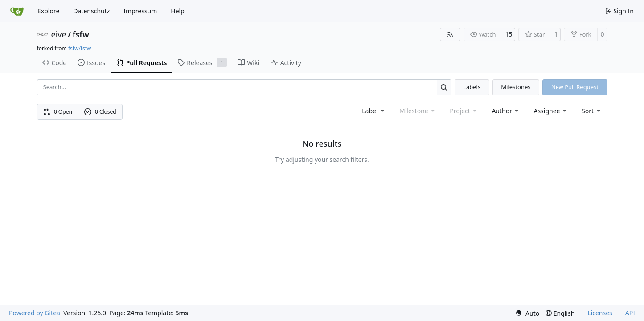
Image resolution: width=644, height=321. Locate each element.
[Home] (17, 11)
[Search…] (444, 87)
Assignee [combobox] (551, 111)
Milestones (516, 87)
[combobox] (374, 111)
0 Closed (100, 112)
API (630, 313)
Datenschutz (91, 11)
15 (509, 34)
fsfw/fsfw (80, 48)
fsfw (81, 34)
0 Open (58, 112)
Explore (48, 11)
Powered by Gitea (35, 313)
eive (59, 34)
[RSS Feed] (450, 34)
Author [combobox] (506, 111)
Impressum (140, 11)
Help (178, 11)
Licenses (600, 313)
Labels (472, 87)
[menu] (592, 111)
